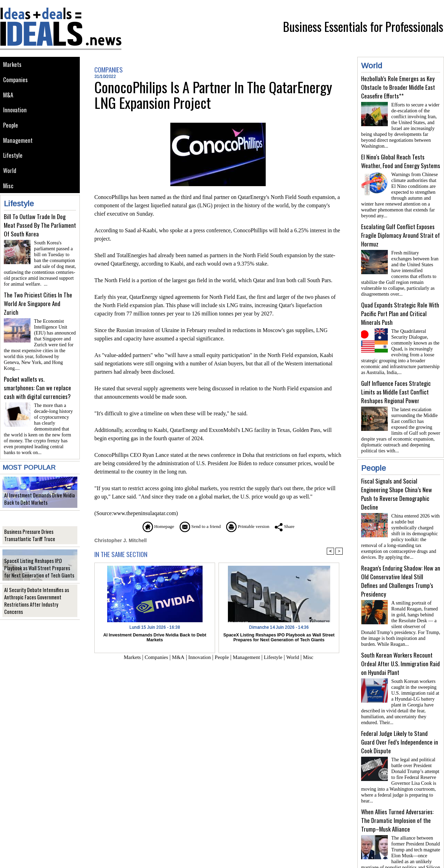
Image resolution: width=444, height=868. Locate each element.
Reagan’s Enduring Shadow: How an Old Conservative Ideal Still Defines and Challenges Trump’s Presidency (401, 564)
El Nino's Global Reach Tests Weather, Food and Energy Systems (401, 158)
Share (293, 526)
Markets (13, 65)
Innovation (15, 111)
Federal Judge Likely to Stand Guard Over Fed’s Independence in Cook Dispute (400, 720)
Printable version (252, 526)
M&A (8, 96)
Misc (9, 189)
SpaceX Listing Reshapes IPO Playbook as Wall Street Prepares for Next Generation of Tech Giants (39, 558)
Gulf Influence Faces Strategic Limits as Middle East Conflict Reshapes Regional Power (396, 381)
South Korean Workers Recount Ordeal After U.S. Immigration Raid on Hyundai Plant (400, 644)
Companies (16, 80)
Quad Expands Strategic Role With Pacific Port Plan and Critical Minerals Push (400, 305)
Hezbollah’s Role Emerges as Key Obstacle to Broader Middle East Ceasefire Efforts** (398, 87)
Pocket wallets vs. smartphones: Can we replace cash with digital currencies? (37, 380)
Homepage (151, 526)
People (11, 127)
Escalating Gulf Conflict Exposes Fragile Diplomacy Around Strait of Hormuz (400, 230)
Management (18, 143)
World (10, 174)
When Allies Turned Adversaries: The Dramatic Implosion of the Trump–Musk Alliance (397, 795)
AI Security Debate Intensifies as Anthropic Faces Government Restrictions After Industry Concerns (38, 594)
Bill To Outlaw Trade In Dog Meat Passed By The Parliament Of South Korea (40, 229)
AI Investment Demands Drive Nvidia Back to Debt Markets (37, 488)
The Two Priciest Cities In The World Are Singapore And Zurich (38, 305)
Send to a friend (198, 526)
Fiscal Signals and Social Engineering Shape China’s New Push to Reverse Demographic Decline (396, 480)
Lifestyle (13, 158)
